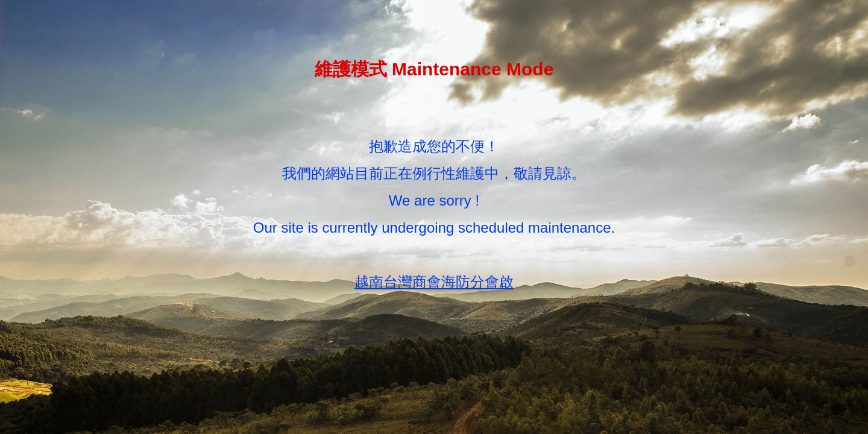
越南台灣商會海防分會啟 (434, 282)
